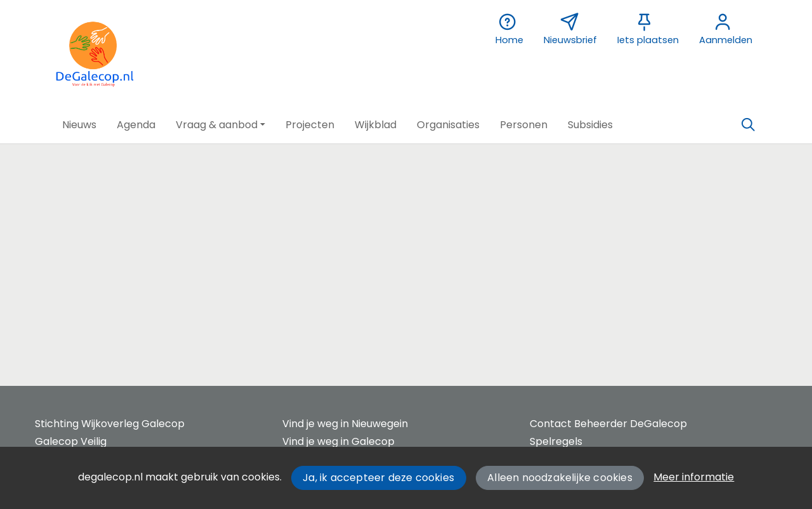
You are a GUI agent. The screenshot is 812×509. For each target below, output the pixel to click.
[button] (79, 125)
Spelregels (556, 441)
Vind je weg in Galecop (338, 441)
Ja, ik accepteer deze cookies (378, 478)
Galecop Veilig (71, 441)
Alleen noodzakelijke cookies (560, 478)
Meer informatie (694, 477)
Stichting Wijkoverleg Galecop (110, 424)
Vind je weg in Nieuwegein (345, 424)
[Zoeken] (748, 125)
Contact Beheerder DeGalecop (608, 424)
